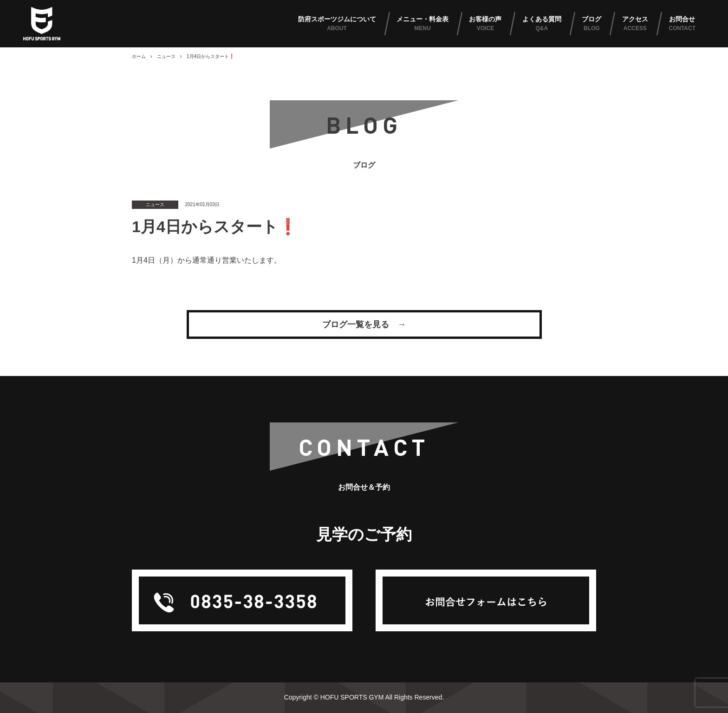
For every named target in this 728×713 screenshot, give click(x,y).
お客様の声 (485, 24)
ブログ (591, 24)
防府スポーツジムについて (337, 24)
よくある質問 (542, 24)
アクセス (635, 24)
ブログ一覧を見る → (364, 324)
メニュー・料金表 (422, 24)
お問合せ (682, 24)
